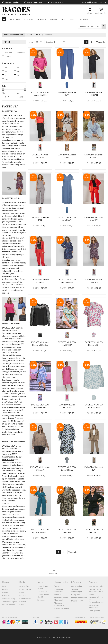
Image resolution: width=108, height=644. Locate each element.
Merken (84, 19)
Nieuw (54, 19)
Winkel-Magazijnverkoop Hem (96, 597)
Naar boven (54, 572)
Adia (4, 586)
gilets (22, 605)
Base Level (6, 595)
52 (6, 75)
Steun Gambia (94, 611)
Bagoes (5, 592)
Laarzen (42, 19)
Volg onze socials (96, 586)
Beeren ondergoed (10, 602)
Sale (63, 19)
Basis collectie (25, 589)
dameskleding (77, 601)
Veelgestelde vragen (89, 2)
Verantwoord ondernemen (94, 606)
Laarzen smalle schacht (43, 596)
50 (18, 71)
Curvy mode (76, 595)
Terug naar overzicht (13, 35)
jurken (8, 56)
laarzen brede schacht (43, 587)
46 (18, 68)
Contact (103, 2)
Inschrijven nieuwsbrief (59, 590)
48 (6, 71)
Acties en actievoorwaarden (62, 596)
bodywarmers (25, 599)
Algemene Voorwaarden (60, 604)
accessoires (24, 586)
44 (6, 68)
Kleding (29, 19)
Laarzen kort (42, 592)
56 (6, 79)
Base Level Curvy (9, 599)
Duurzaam (14, 19)
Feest (73, 19)
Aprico (5, 589)
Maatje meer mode (79, 598)
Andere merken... (9, 605)
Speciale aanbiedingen (77, 590)
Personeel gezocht (96, 602)
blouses (9, 53)
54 (18, 75)
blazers (22, 592)
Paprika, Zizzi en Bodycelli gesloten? (96, 590)
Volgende (101, 42)
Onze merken (77, 586)
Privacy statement (61, 608)
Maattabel (58, 600)
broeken (21, 53)
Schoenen (41, 600)
